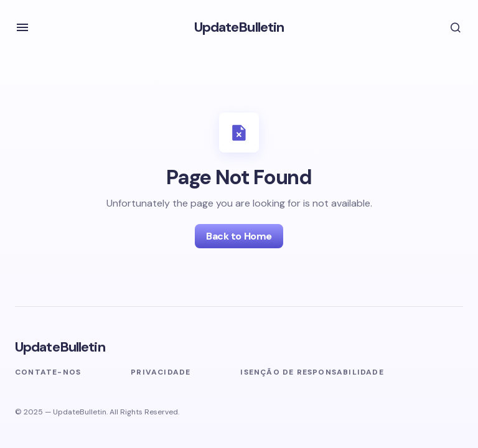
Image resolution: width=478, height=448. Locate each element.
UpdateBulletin (239, 27)
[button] (22, 27)
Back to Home (239, 236)
